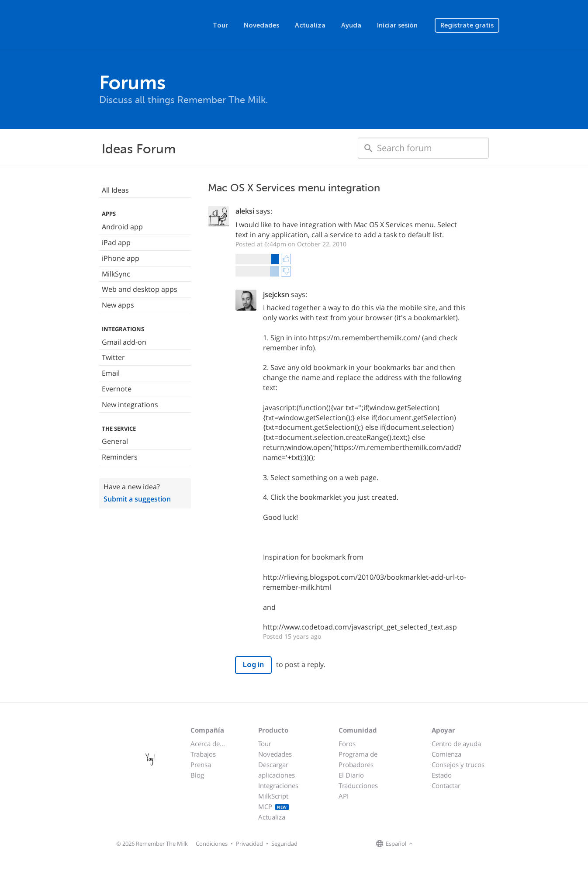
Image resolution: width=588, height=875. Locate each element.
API (344, 796)
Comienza (446, 754)
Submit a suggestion (137, 499)
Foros (347, 744)
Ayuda (351, 25)
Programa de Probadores (358, 759)
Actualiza (310, 25)
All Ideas (115, 190)
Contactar (446, 785)
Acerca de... (208, 744)
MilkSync (116, 274)
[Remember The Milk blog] (451, 844)
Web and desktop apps (140, 289)
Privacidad (249, 844)
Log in (253, 665)
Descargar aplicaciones (277, 770)
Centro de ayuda (456, 744)
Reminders (120, 457)
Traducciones (358, 785)
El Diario (351, 775)
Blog (197, 775)
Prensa (201, 764)
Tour (220, 25)
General (115, 441)
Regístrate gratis (467, 25)
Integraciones (278, 785)
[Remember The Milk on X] (440, 844)
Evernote (117, 389)
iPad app (116, 242)
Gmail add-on (124, 342)
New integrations (130, 405)
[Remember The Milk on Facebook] (428, 844)
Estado (442, 775)
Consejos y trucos (458, 764)
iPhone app (121, 258)
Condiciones (212, 844)
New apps (118, 305)
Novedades (261, 25)
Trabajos (203, 754)
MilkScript (273, 796)
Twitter (113, 357)
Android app (122, 227)
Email (111, 373)
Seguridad (284, 844)
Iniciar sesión (397, 25)
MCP (274, 806)
